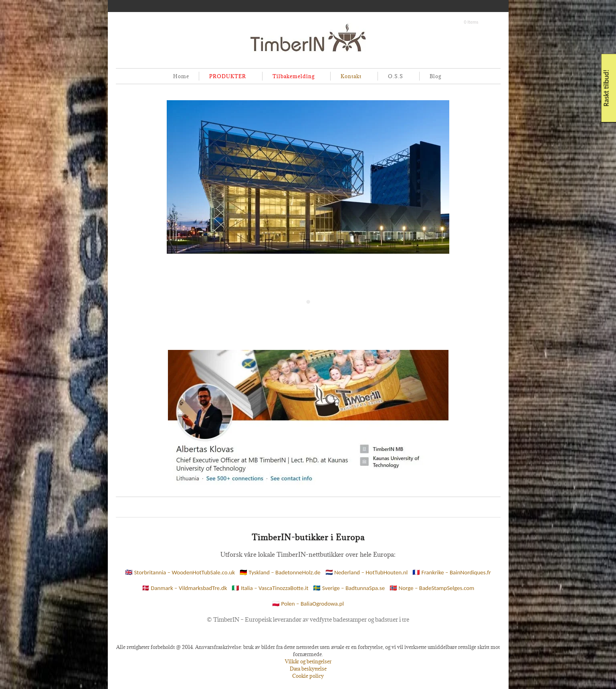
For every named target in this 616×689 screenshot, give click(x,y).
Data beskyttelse (308, 669)
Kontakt (349, 77)
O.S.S (394, 77)
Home (181, 76)
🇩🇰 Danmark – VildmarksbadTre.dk (185, 588)
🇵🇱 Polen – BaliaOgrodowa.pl (308, 604)
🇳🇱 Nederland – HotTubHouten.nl (367, 572)
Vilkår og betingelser (308, 661)
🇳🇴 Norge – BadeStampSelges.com (432, 588)
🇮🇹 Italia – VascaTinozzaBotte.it (270, 588)
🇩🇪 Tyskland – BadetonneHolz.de (280, 572)
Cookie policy (308, 676)
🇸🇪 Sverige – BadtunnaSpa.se (349, 588)
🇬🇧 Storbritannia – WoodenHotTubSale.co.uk (180, 572)
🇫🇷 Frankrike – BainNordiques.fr (452, 572)
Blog (435, 76)
